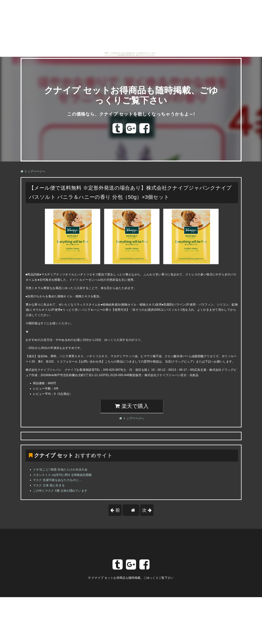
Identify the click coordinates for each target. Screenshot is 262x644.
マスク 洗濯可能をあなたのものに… (57, 480)
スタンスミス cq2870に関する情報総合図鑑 (62, 475)
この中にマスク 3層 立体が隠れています (60, 491)
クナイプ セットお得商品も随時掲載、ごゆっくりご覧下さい (132, 578)
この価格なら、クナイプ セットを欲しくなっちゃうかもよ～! (131, 114)
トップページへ (33, 171)
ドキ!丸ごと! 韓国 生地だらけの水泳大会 (60, 470)
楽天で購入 (132, 406)
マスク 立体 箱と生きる (49, 485)
